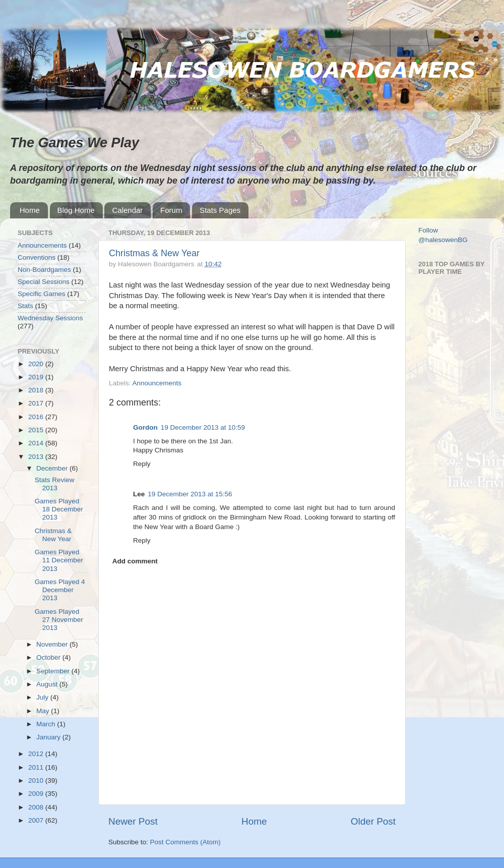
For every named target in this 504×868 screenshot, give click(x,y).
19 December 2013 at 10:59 (203, 427)
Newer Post (133, 821)
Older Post (373, 821)
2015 (37, 430)
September (54, 671)
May (44, 711)
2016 (37, 417)
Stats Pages (220, 210)
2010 (37, 780)
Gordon (145, 427)
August (48, 684)
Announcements (157, 383)
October (49, 657)
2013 (37, 457)
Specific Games (42, 294)
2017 (37, 403)
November (53, 644)
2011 (37, 767)
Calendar (127, 210)
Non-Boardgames (44, 270)
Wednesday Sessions (50, 318)
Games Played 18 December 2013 (59, 509)
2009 (37, 794)
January (49, 737)
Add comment (135, 561)
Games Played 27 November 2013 (59, 620)
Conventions (37, 257)
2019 (37, 377)
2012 (37, 754)
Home (30, 210)
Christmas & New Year (154, 253)
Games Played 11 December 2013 (59, 560)
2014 (37, 443)
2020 (37, 364)
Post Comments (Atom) (185, 842)
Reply (142, 464)
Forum (171, 210)
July (43, 697)
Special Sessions (44, 282)
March (47, 724)
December (53, 468)
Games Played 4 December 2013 (60, 590)
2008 (37, 807)
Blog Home (76, 210)
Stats (25, 306)
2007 (37, 820)
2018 (37, 390)
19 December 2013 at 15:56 (190, 494)
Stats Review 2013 (55, 484)
